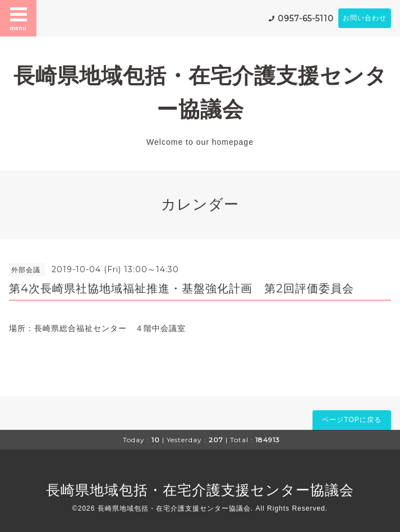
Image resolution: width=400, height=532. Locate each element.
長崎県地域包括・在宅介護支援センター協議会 (200, 490)
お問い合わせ (365, 18)
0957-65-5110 (306, 19)
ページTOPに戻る (351, 420)
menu (19, 18)
